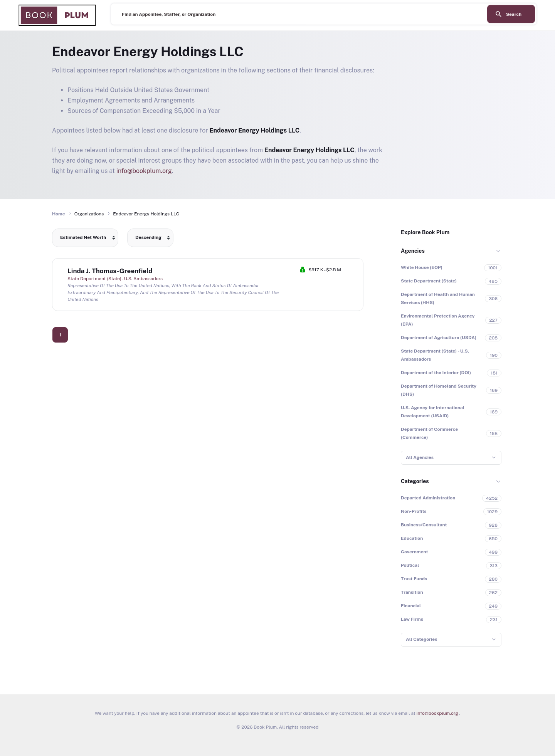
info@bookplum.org (144, 171)
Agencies (413, 251)
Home (59, 214)
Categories (415, 481)
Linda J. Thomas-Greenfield (110, 271)
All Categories (421, 639)
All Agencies (420, 457)
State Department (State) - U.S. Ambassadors (115, 279)
